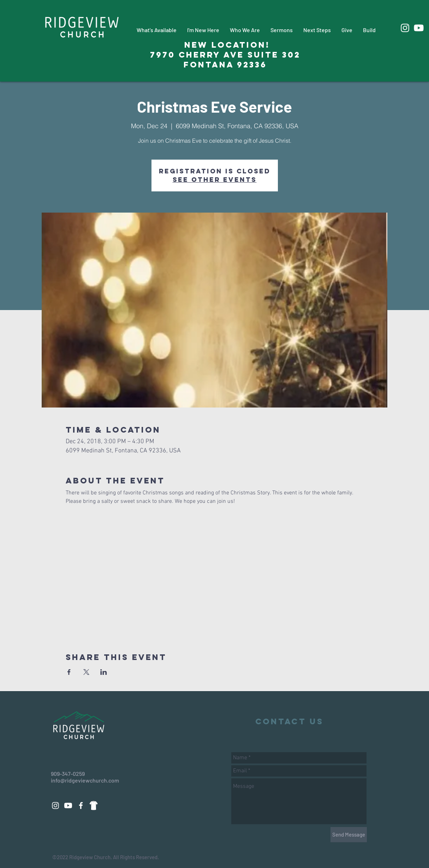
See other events (215, 180)
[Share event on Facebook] (69, 672)
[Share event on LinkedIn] (104, 672)
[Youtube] (419, 28)
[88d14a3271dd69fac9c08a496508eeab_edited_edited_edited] (94, 805)
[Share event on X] (86, 672)
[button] (157, 30)
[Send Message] (349, 835)
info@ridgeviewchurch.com (85, 780)
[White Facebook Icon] (81, 805)
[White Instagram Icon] (405, 28)
